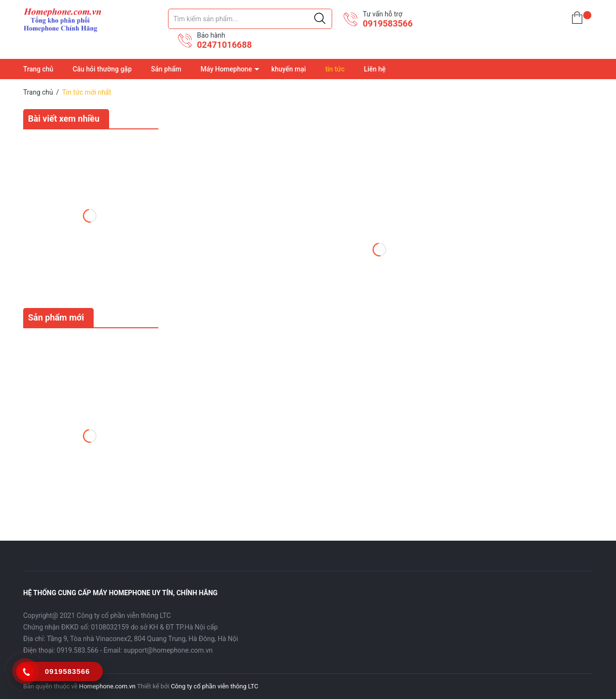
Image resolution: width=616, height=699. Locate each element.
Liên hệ (375, 69)
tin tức (335, 69)
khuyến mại (289, 69)
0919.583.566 (78, 650)
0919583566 (387, 23)
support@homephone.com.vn (168, 650)
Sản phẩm (166, 69)
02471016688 (224, 45)
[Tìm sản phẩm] (250, 19)
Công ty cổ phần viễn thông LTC (215, 686)
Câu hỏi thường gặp (102, 69)
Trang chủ (38, 69)
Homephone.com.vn (107, 686)
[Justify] (320, 19)
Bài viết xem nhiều (64, 119)
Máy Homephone (226, 69)
